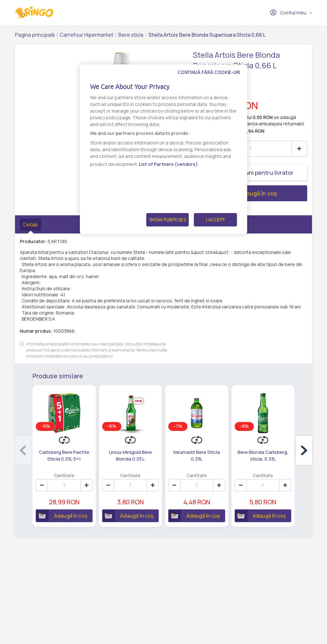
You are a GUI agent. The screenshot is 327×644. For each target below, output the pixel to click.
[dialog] (163, 149)
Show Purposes (168, 220)
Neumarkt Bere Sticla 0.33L (197, 455)
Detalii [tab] (30, 225)
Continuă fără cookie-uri (209, 72)
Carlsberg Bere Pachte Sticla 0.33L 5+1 (64, 455)
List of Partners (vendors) (168, 164)
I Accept (216, 220)
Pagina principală (35, 35)
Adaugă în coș (235, 193)
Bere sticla (131, 35)
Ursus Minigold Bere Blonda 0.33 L (130, 455)
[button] (304, 450)
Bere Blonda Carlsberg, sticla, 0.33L (263, 455)
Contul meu (288, 12)
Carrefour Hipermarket (87, 35)
